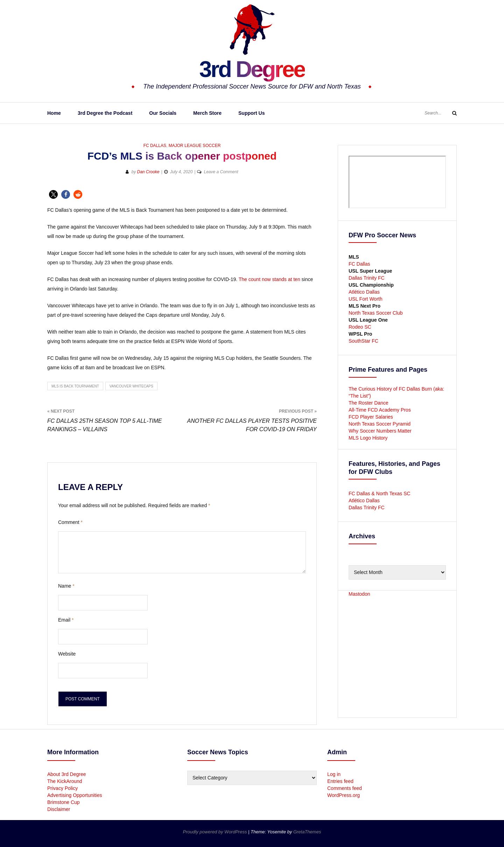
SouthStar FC (363, 341)
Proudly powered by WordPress (216, 832)
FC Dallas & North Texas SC (379, 493)
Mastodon (359, 594)
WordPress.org (344, 795)
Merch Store (207, 113)
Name (66, 586)
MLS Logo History (368, 438)
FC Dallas (155, 146)
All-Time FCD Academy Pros (380, 410)
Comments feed (345, 788)
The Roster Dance (369, 403)
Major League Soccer (195, 146)
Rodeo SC (360, 327)
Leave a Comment (221, 172)
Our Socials (163, 113)
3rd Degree (252, 68)
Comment (70, 522)
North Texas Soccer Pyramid (380, 424)
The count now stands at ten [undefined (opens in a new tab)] (269, 279)
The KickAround (65, 781)
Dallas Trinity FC (367, 278)
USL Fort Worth (365, 299)
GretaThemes (307, 832)
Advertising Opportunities (75, 795)
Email (66, 620)
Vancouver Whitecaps (131, 386)
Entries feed (340, 781)
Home (54, 113)
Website (67, 654)
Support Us (251, 113)
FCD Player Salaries (371, 417)
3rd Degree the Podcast (105, 113)
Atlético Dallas (364, 292)
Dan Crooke (148, 172)
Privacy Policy (62, 788)
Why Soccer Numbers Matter (380, 431)
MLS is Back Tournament (75, 386)
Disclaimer (59, 809)
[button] (53, 194)
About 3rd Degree (67, 774)
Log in (334, 774)
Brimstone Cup (64, 802)
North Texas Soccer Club (376, 313)
